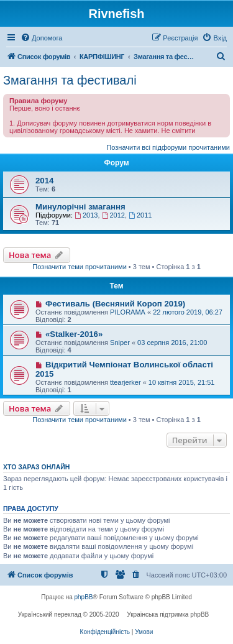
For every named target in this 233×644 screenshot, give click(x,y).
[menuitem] (41, 38)
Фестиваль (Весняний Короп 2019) (115, 304)
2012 (113, 215)
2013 (86, 215)
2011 (140, 215)
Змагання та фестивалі (70, 80)
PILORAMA (128, 312)
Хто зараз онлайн (36, 467)
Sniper (120, 343)
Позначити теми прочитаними (80, 267)
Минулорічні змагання (80, 207)
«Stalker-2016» (74, 334)
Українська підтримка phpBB (168, 614)
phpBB (84, 597)
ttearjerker (126, 382)
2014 (44, 181)
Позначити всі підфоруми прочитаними (168, 147)
